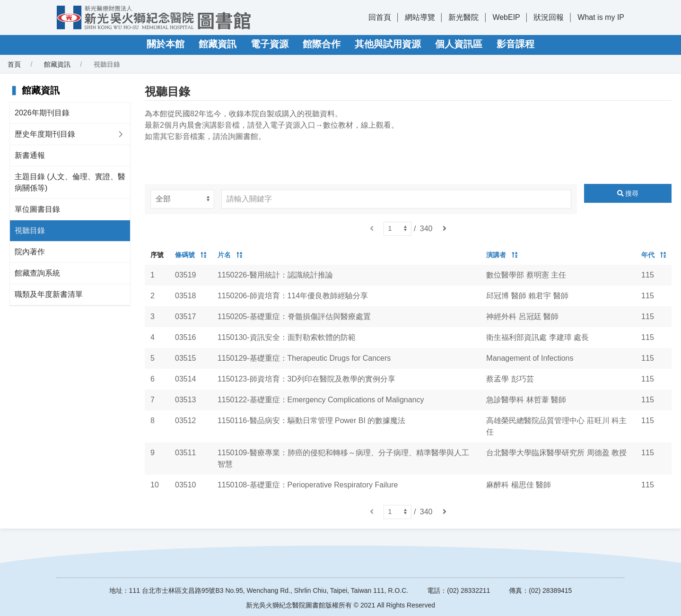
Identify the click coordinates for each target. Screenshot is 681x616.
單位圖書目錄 (37, 209)
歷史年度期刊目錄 (45, 134)
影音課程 (515, 44)
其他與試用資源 (388, 44)
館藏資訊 (218, 44)
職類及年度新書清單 (49, 294)
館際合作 (322, 44)
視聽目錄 (30, 230)
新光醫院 (463, 17)
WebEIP (506, 17)
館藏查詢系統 (37, 273)
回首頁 (380, 17)
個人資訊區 (459, 44)
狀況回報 (549, 17)
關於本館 (166, 44)
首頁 (14, 64)
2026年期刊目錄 (42, 113)
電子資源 (270, 44)
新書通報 (30, 155)
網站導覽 (420, 17)
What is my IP (601, 17)
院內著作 (30, 252)
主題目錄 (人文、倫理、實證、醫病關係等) (70, 182)
